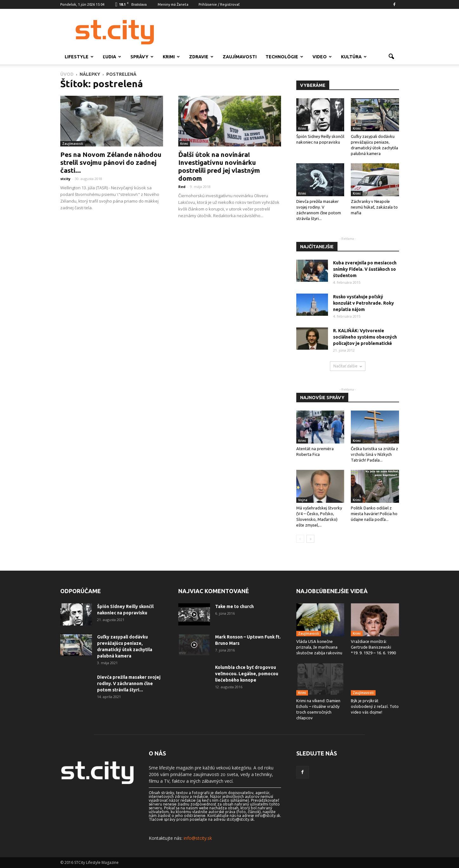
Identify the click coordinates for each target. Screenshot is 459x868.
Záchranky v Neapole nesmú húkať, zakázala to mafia (374, 207)
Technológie (284, 57)
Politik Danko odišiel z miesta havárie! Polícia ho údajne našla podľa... (374, 514)
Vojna (303, 500)
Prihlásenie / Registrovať (219, 4)
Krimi (171, 57)
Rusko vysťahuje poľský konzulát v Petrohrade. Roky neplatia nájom (364, 303)
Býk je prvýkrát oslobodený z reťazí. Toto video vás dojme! (375, 706)
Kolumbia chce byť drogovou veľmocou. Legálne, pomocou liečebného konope (247, 674)
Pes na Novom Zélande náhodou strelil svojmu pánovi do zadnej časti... (111, 162)
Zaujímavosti (240, 57)
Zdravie (201, 57)
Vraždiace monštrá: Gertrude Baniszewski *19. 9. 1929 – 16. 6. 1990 (373, 647)
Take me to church (234, 606)
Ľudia (112, 57)
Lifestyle (79, 57)
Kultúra (354, 57)
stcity (65, 179)
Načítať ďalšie (348, 366)
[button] (391, 57)
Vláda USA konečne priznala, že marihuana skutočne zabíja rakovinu (319, 647)
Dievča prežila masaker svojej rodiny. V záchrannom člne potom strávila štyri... (129, 683)
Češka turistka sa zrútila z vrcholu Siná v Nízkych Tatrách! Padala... (374, 454)
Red (182, 187)
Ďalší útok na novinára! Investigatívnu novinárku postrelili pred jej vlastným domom (219, 166)
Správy (142, 57)
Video (322, 57)
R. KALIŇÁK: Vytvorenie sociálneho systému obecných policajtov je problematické (365, 337)
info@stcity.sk (198, 838)
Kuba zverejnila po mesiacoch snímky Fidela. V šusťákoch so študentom (365, 269)
